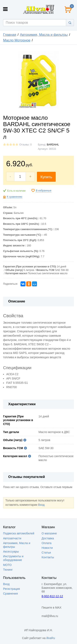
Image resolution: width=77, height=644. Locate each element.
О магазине (49, 533)
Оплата (47, 543)
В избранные (44, 191)
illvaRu (51, 638)
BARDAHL (53, 145)
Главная (10, 35)
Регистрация (11, 589)
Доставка (48, 538)
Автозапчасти (12, 538)
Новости (47, 548)
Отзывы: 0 (25, 145)
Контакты (48, 557)
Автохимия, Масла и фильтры (44, 35)
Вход (41, 505)
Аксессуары (11, 551)
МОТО (7, 565)
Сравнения (10, 594)
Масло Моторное (17, 40)
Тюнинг (8, 570)
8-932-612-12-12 (52, 596)
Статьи (46, 553)
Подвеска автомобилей (19, 533)
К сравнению (14, 197)
